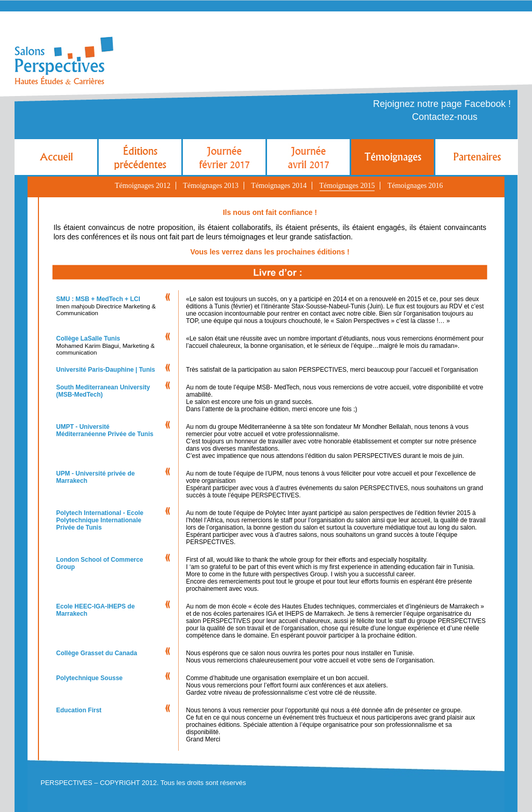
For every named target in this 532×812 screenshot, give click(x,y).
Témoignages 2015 (347, 186)
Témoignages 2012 (143, 186)
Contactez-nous (445, 117)
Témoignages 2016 (415, 186)
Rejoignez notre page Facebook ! (442, 104)
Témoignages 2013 (211, 186)
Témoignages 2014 (279, 186)
